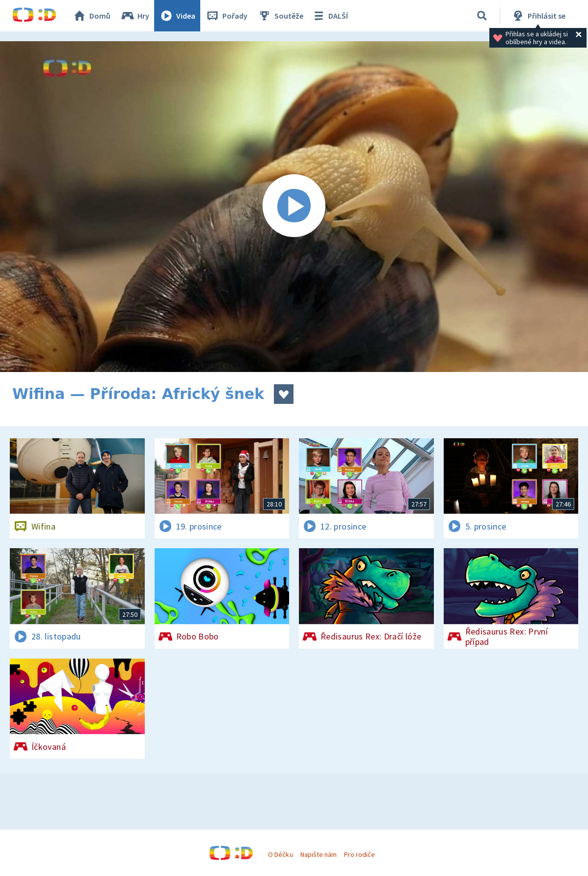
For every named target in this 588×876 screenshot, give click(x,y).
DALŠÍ (330, 16)
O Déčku (280, 854)
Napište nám (319, 854)
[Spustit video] (294, 207)
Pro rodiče (360, 854)
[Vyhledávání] (482, 16)
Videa (177, 16)
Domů (91, 16)
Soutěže (280, 16)
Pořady (226, 16)
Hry (135, 16)
